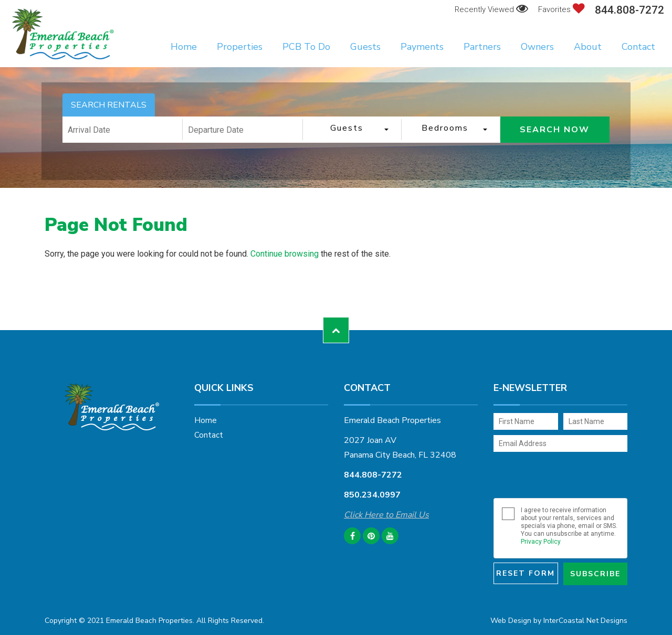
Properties (240, 47)
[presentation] (563, 475)
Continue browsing (285, 254)
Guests (365, 47)
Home (184, 47)
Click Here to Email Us (386, 515)
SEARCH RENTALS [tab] (109, 105)
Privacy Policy (541, 542)
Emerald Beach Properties (63, 34)
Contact (638, 47)
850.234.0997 (372, 495)
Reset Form (526, 573)
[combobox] (352, 130)
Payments (422, 47)
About (588, 47)
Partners (482, 47)
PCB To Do (306, 47)
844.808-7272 (629, 10)
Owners (537, 47)
